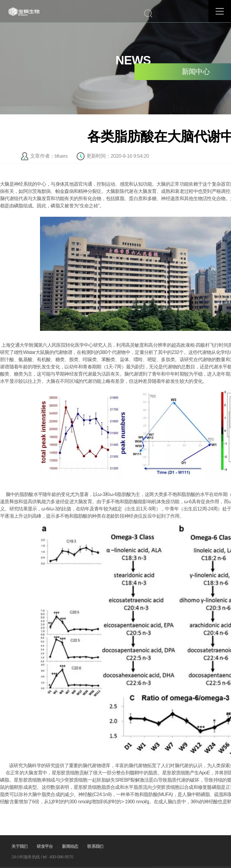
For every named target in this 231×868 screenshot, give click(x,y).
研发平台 (45, 854)
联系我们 (95, 854)
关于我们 (19, 854)
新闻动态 (70, 854)
